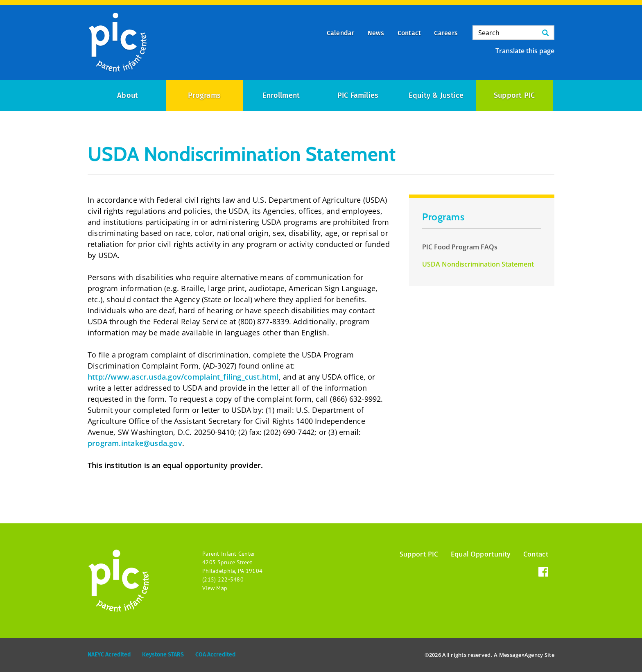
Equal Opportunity (481, 554)
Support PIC (514, 95)
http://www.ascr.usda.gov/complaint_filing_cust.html (183, 377)
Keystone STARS (163, 655)
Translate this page (525, 51)
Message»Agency (521, 655)
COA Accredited (215, 655)
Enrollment (281, 95)
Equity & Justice (436, 95)
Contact (536, 554)
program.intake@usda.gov (135, 443)
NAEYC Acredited (109, 655)
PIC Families (358, 95)
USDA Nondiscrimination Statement (478, 264)
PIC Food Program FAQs (460, 247)
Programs (204, 95)
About (128, 95)
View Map (215, 588)
